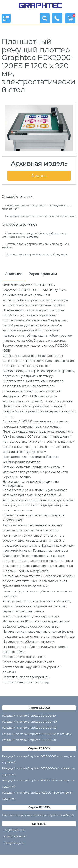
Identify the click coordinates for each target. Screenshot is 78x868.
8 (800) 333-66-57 (15, 836)
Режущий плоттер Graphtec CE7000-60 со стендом (37, 734)
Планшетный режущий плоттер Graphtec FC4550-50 (38, 815)
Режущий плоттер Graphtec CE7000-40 (29, 740)
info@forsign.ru (14, 843)
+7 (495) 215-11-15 (15, 830)
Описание (13, 274)
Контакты (39, 824)
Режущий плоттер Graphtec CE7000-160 (29, 722)
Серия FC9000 (39, 748)
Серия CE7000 (39, 708)
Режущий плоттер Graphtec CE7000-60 (29, 716)
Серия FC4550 (39, 807)
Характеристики (43, 274)
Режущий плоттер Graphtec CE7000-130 (29, 728)
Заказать (39, 176)
